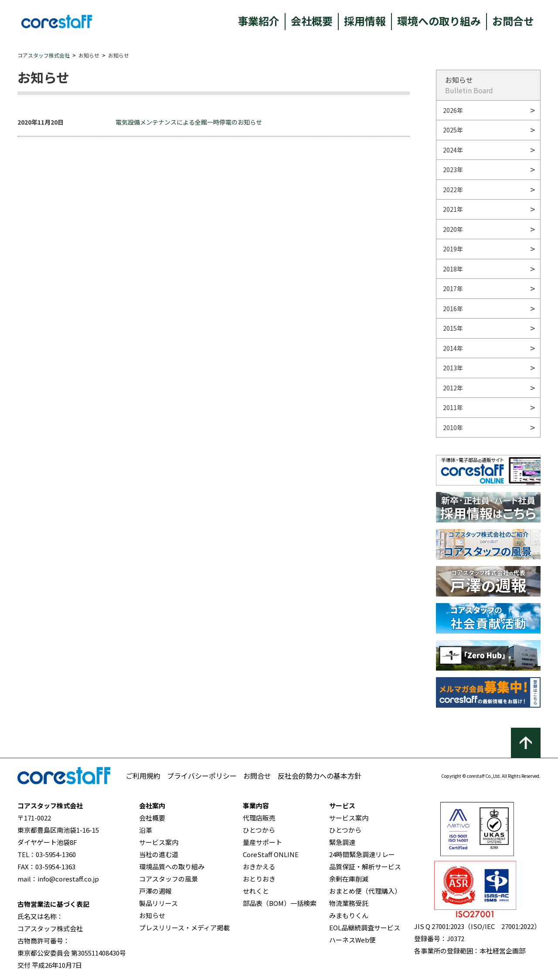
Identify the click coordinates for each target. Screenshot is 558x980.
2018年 (453, 269)
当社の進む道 (159, 854)
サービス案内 (159, 842)
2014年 (453, 348)
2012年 (453, 388)
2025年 (453, 130)
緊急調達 (342, 842)
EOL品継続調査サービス (365, 927)
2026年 (453, 110)
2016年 (453, 309)
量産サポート (262, 842)
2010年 (453, 427)
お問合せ (513, 21)
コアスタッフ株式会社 (44, 55)
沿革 (146, 830)
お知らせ (152, 915)
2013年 (453, 368)
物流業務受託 (349, 903)
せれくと (256, 891)
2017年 (453, 288)
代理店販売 (259, 818)
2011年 (453, 407)
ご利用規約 (143, 776)
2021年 (453, 209)
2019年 (453, 249)
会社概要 (312, 21)
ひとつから (259, 830)
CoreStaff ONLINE (271, 854)
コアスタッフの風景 (168, 879)
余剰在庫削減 (349, 879)
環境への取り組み (439, 21)
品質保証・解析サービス (365, 866)
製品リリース (158, 903)
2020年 (453, 229)
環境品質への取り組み (172, 866)
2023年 (453, 170)
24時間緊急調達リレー (362, 854)
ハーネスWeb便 (352, 940)
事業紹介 (259, 21)
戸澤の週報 (155, 891)
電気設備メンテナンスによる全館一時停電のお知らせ (189, 122)
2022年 (453, 190)
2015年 (453, 328)
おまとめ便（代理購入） (365, 891)
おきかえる (259, 866)
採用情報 (365, 21)
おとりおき (259, 879)
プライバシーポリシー (202, 776)
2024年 (453, 150)
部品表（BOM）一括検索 (280, 903)
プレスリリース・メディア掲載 (184, 927)
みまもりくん (349, 915)
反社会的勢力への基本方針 (320, 776)
